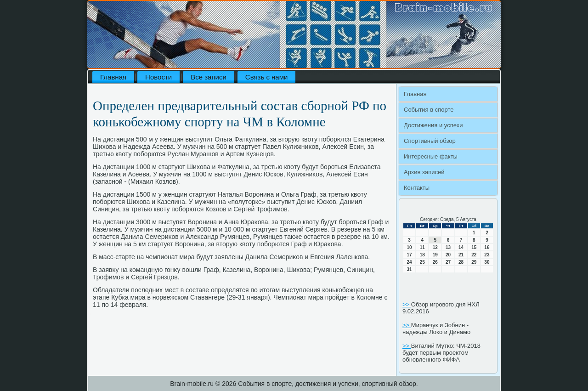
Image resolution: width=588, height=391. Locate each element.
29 (474, 262)
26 (435, 262)
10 (410, 247)
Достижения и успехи (433, 125)
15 (474, 247)
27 (448, 262)
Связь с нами (267, 77)
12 (435, 247)
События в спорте (429, 110)
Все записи (209, 77)
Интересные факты (431, 156)
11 (422, 247)
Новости (158, 77)
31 (410, 269)
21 (461, 255)
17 (410, 255)
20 (448, 255)
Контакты (417, 188)
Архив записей (424, 172)
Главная (113, 77)
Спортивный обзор (430, 141)
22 (474, 255)
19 (435, 255)
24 (410, 262)
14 (461, 247)
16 (487, 247)
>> (407, 304)
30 (487, 262)
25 (422, 262)
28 (461, 262)
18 (422, 255)
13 (448, 247)
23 (487, 255)
